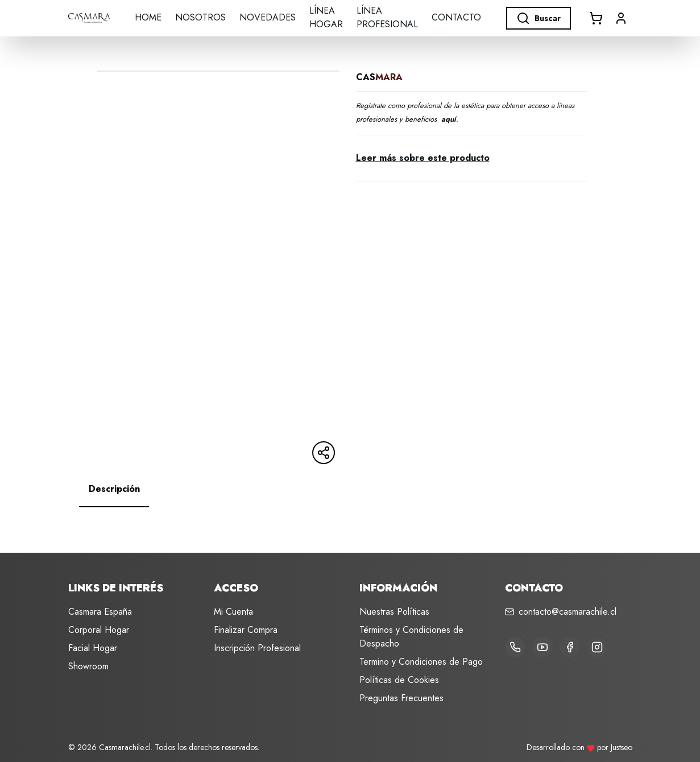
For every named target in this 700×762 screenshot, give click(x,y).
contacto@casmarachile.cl (568, 612)
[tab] (114, 489)
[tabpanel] (350, 519)
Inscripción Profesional (257, 648)
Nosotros (200, 17)
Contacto (456, 17)
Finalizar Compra (246, 630)
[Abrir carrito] (596, 18)
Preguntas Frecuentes (401, 698)
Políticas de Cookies (399, 680)
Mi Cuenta (233, 612)
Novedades (268, 17)
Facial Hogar (93, 648)
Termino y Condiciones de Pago (421, 662)
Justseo (622, 747)
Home (148, 17)
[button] (621, 18)
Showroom (88, 666)
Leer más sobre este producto (423, 158)
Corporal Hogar (99, 630)
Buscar (539, 18)
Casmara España (100, 612)
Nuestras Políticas (394, 612)
